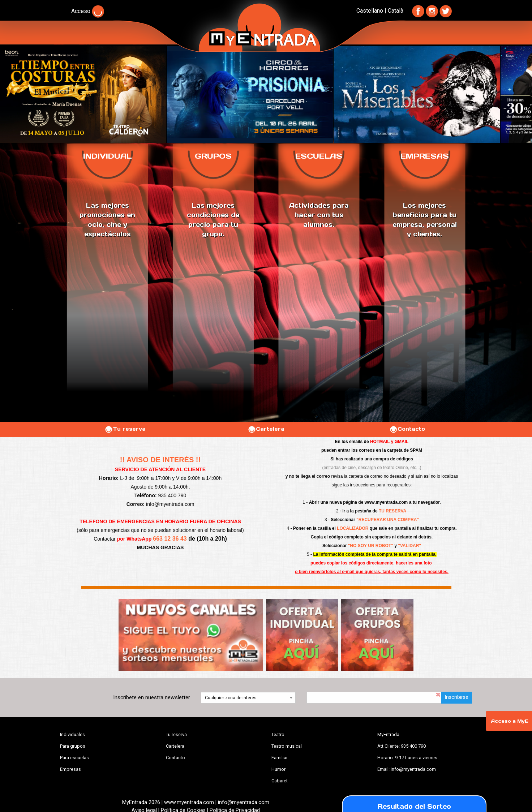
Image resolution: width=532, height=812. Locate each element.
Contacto (407, 429)
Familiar (280, 758)
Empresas (70, 769)
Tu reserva (125, 429)
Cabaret (280, 781)
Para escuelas (74, 758)
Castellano (370, 11)
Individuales (72, 734)
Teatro (278, 734)
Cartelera (266, 429)
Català (396, 11)
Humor (278, 769)
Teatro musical (287, 746)
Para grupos (73, 746)
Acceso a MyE (510, 721)
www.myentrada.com (386, 502)
